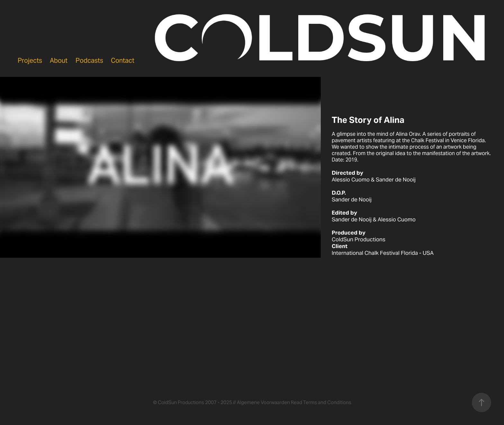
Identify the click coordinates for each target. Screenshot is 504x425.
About (59, 60)
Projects (30, 60)
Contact (123, 60)
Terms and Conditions (327, 402)
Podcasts (89, 60)
